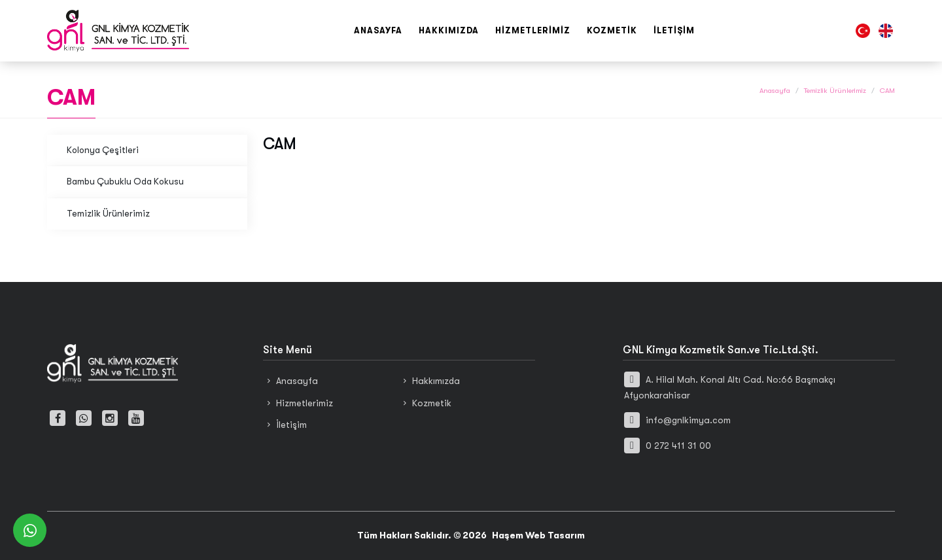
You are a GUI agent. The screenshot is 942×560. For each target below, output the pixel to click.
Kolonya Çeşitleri (103, 150)
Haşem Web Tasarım (538, 535)
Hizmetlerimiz (533, 30)
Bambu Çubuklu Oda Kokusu (125, 182)
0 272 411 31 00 (668, 446)
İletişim (674, 30)
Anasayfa (378, 30)
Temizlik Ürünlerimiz (835, 91)
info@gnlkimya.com (677, 420)
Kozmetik (612, 30)
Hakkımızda (449, 30)
